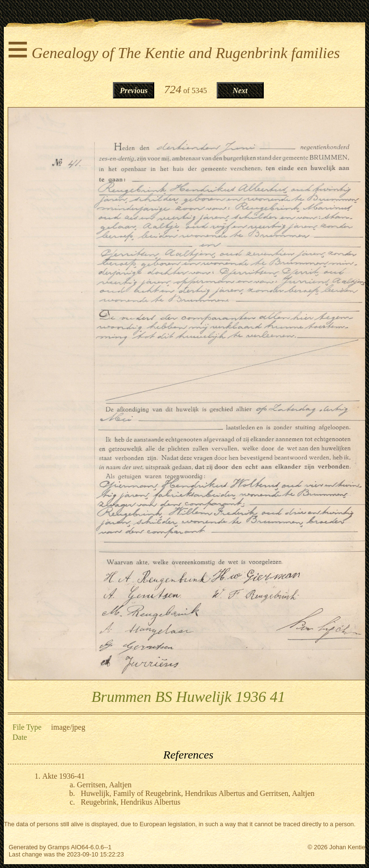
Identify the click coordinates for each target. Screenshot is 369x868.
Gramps (59, 847)
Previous (134, 90)
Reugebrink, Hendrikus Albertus (131, 802)
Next (240, 90)
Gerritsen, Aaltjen (104, 785)
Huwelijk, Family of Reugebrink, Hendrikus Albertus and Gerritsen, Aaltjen (198, 793)
